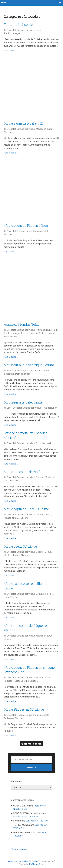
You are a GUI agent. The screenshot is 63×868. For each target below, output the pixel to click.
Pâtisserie (9, 681)
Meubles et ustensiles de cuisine (23, 861)
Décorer (21, 231)
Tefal (6, 336)
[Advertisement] (31, 88)
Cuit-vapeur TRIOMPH (37, 821)
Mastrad (46, 443)
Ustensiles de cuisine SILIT (27, 817)
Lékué (29, 231)
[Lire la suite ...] (11, 51)
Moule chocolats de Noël (22, 472)
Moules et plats (44, 129)
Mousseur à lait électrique (23, 402)
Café (28, 371)
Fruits (49, 330)
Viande (13, 336)
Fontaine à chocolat (19, 25)
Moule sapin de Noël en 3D (24, 123)
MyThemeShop (36, 864)
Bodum (10, 371)
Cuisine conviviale (26, 30)
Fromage (41, 330)
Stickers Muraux (19, 849)
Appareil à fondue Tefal (21, 324)
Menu (4, 3)
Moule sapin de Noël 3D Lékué (26, 509)
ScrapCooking (22, 681)
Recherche (31, 767)
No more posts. (31, 744)
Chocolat (11, 30)
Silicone (8, 132)
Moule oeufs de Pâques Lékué (26, 225)
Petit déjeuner (23, 374)
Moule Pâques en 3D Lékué (24, 709)
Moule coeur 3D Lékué (20, 546)
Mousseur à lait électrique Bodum (29, 365)
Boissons (20, 371)
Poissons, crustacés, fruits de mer (38, 333)
